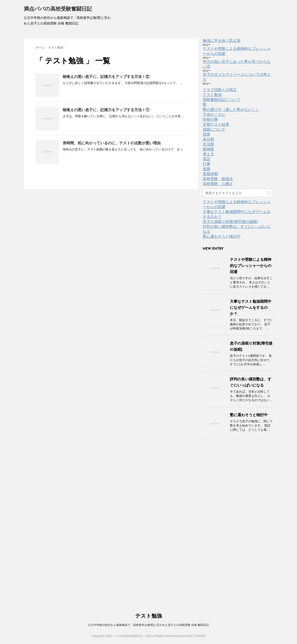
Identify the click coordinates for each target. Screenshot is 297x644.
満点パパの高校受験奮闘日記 (58, 9)
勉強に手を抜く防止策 (222, 41)
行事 (207, 164)
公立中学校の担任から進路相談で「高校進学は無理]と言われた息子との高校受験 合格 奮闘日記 (148, 625)
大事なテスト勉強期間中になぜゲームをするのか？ (251, 308)
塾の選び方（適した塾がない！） (231, 110)
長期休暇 (210, 174)
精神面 (208, 149)
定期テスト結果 (216, 124)
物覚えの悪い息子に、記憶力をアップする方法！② (106, 77)
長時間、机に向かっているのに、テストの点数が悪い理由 (112, 143)
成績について (214, 129)
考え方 (208, 154)
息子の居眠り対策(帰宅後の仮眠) (230, 222)
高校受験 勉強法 (218, 179)
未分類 (208, 139)
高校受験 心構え (218, 184)
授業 (207, 134)
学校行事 (210, 119)
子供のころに (214, 115)
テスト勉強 (212, 95)
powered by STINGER (192, 636)
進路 (207, 169)
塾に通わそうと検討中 (222, 236)
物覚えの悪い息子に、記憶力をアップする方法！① (106, 110)
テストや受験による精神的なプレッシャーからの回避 (251, 266)
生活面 (208, 144)
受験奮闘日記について (222, 100)
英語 (207, 159)
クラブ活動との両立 (220, 90)
